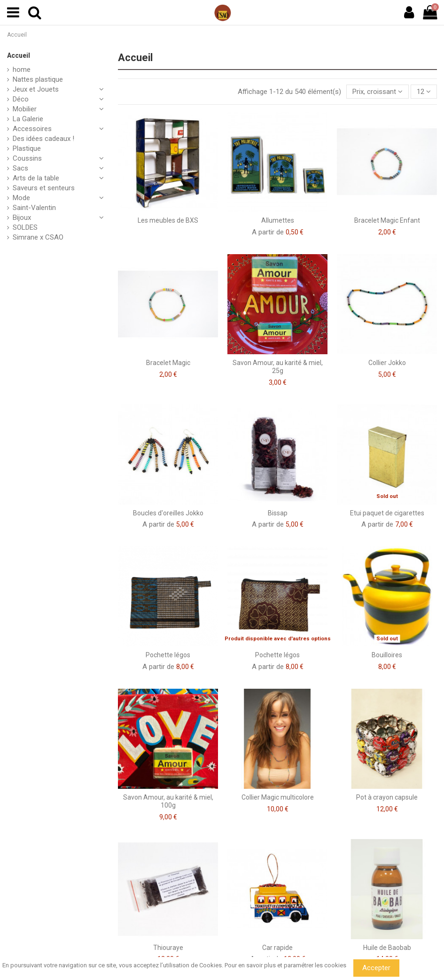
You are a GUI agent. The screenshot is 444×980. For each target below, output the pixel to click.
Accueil (19, 55)
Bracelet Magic (168, 363)
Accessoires (32, 129)
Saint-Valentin (34, 208)
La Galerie (28, 119)
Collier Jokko (387, 363)
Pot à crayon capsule (387, 797)
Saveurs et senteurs (44, 188)
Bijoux (22, 218)
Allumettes (278, 220)
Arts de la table (36, 178)
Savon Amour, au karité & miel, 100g (168, 801)
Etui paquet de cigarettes (387, 513)
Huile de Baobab (387, 948)
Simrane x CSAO (38, 237)
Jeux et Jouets (36, 89)
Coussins (27, 158)
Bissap (278, 513)
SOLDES (25, 227)
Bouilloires (387, 655)
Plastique (27, 148)
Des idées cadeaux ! (43, 139)
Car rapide (277, 948)
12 (424, 92)
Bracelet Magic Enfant (387, 220)
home (22, 70)
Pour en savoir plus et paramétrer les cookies (285, 965)
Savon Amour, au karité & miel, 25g (278, 367)
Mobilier (25, 109)
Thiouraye (168, 948)
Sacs (20, 168)
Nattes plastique (38, 79)
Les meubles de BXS (168, 220)
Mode (21, 198)
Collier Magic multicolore (278, 797)
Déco (21, 99)
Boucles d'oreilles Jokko (168, 513)
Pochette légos (168, 655)
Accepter (376, 968)
